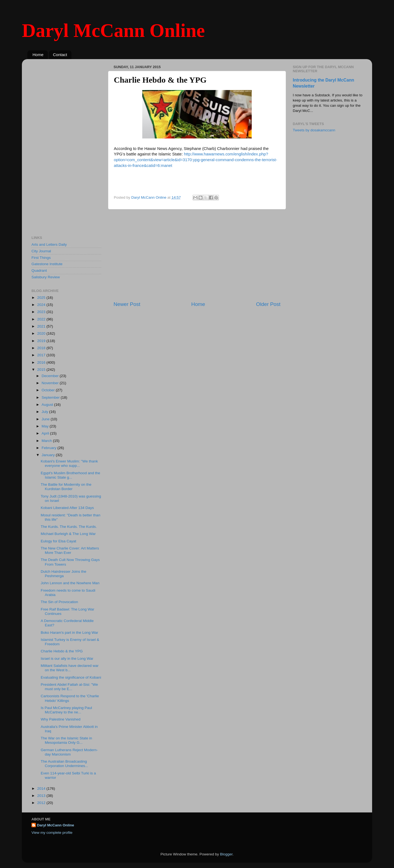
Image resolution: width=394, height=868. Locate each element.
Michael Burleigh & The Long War (68, 534)
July (45, 412)
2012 (42, 803)
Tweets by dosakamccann (314, 130)
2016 (42, 362)
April (46, 433)
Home (38, 55)
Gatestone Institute (47, 264)
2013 (42, 796)
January (49, 455)
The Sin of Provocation (60, 602)
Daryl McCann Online (113, 31)
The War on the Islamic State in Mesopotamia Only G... (66, 740)
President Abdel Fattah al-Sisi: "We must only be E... (69, 687)
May (46, 426)
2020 (42, 333)
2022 (42, 319)
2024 (42, 305)
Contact (60, 55)
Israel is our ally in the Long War (67, 659)
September (51, 397)
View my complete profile (52, 833)
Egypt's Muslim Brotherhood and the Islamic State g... (70, 475)
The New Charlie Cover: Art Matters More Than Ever (70, 550)
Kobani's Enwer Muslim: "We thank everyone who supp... (69, 463)
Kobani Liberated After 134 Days (67, 508)
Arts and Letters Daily (49, 245)
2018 (42, 348)
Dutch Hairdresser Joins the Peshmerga (64, 574)
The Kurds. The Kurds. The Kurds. (69, 527)
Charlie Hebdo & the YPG (62, 651)
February (50, 448)
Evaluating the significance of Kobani (71, 677)
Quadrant (39, 270)
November (51, 383)
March (47, 441)
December (51, 376)
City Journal (41, 251)
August (48, 405)
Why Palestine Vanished (61, 719)
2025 (42, 298)
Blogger (226, 854)
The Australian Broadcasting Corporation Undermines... (64, 764)
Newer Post (127, 304)
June (46, 419)
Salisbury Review (46, 277)
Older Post (268, 304)
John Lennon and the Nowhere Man (70, 583)
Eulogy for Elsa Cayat (59, 541)
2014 (42, 789)
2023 (42, 312)
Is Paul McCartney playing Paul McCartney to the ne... (66, 710)
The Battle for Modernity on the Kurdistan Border (66, 487)
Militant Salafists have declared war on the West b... (70, 668)
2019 (42, 341)
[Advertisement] (197, 255)
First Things (41, 258)
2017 (42, 355)
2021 (42, 326)
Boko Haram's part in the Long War (69, 633)
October (49, 390)
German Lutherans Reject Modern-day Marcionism (69, 752)
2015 (42, 370)
